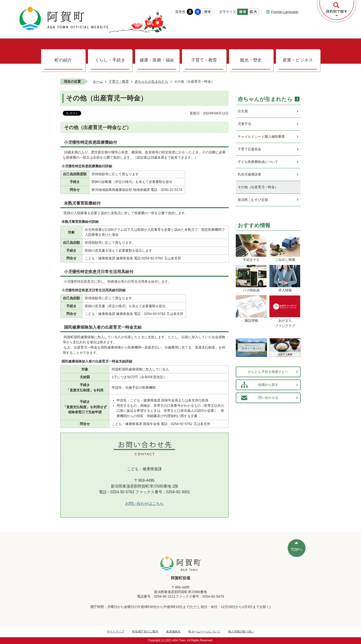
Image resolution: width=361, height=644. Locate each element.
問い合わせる (268, 398)
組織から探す (268, 385)
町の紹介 (63, 60)
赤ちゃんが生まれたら (151, 81)
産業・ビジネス (298, 60)
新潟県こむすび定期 (253, 200)
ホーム (98, 81)
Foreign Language (282, 12)
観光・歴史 (251, 60)
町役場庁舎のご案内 (145, 631)
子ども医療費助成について (258, 162)
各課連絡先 (173, 631)
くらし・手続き (110, 60)
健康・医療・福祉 (157, 60)
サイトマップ (116, 631)
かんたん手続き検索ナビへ (268, 372)
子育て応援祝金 (249, 149)
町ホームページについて (204, 631)
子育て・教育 (204, 60)
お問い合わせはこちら (144, 503)
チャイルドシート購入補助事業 (261, 137)
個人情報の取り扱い (241, 631)
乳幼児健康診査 (249, 174)
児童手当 (244, 124)
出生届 (243, 111)
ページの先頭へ (297, 548)
